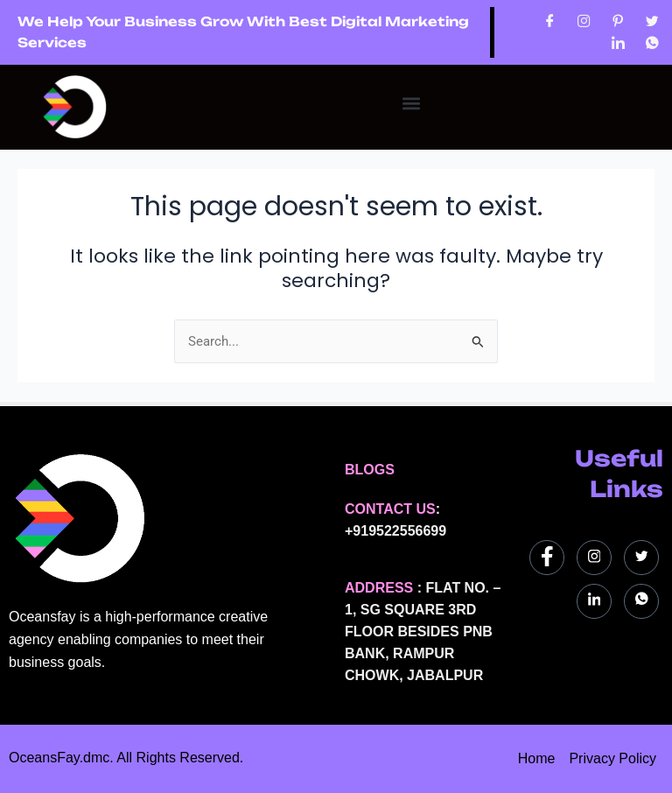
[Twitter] (652, 21)
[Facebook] (550, 21)
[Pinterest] (618, 21)
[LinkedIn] (618, 43)
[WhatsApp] (652, 43)
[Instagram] (584, 21)
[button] (411, 103)
